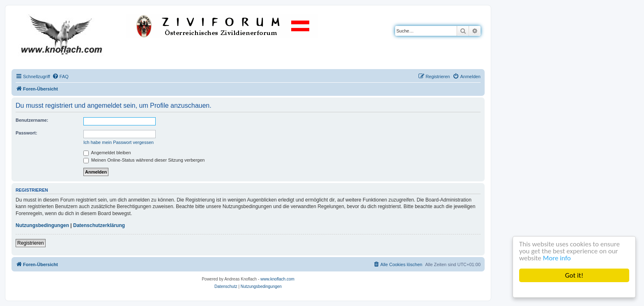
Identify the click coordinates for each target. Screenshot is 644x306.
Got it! (574, 275)
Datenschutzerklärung (99, 225)
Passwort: (26, 133)
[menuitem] (60, 76)
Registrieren (31, 243)
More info (557, 258)
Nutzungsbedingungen (42, 225)
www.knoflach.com (277, 279)
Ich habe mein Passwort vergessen (118, 142)
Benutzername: (32, 120)
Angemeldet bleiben (107, 153)
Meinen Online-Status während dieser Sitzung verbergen (144, 160)
